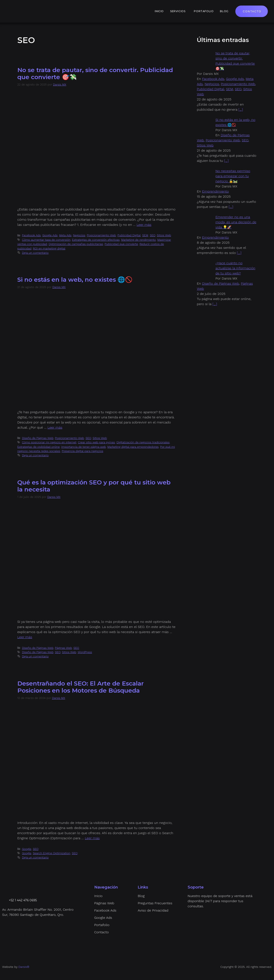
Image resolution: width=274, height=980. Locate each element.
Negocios (79, 235)
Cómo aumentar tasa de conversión (46, 240)
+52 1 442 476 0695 (23, 900)
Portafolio (204, 11)
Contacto (252, 11)
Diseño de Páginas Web (38, 438)
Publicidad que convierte (121, 244)
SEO (153, 235)
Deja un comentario (35, 253)
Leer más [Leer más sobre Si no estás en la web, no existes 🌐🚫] (55, 427)
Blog (224, 11)
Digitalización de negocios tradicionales (143, 442)
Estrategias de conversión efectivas (96, 240)
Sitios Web (164, 235)
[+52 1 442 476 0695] (5, 900)
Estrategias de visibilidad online (38, 447)
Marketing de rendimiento (138, 240)
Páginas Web (63, 648)
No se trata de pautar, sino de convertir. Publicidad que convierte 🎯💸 (95, 74)
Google (27, 849)
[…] (241, 109)
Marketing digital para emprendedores (133, 447)
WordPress (85, 652)
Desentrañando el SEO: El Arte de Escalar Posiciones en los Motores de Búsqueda (80, 687)
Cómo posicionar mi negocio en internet (49, 442)
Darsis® (24, 967)
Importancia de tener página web (83, 447)
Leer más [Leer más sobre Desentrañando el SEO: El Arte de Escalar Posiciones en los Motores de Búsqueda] (92, 838)
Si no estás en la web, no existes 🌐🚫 (75, 280)
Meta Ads (65, 235)
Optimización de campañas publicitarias (76, 244)
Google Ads (50, 235)
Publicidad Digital (129, 235)
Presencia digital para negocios (82, 451)
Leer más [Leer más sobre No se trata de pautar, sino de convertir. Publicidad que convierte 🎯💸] (144, 225)
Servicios (178, 11)
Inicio (159, 11)
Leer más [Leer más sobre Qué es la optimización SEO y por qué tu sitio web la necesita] (25, 637)
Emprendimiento (215, 191)
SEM (145, 235)
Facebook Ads (31, 235)
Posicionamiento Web (101, 235)
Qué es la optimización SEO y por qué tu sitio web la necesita (94, 486)
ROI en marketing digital (49, 248)
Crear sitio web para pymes (96, 442)
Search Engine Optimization (52, 853)
